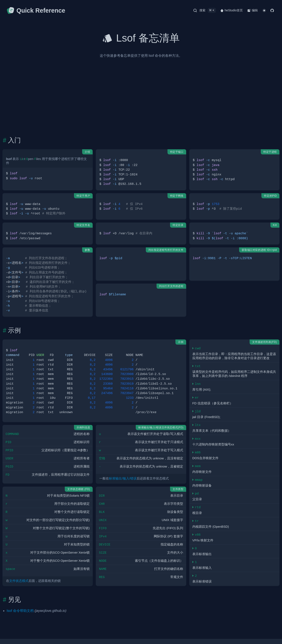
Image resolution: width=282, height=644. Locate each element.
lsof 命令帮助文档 (20, 611)
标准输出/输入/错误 (123, 478)
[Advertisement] (141, 104)
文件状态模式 (19, 581)
